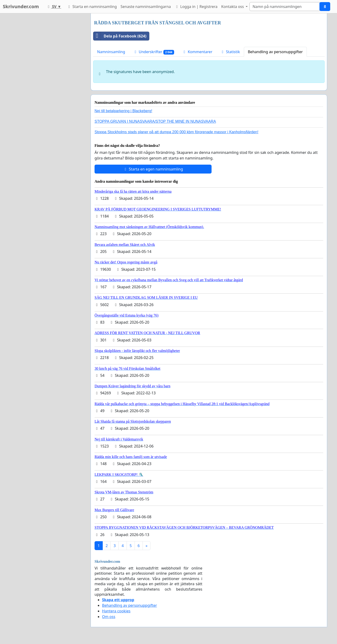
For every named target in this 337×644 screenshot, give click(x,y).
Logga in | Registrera (196, 7)
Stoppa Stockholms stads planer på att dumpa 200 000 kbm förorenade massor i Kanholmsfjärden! (176, 132)
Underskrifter (154, 52)
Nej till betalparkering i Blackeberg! (123, 111)
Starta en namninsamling (92, 7)
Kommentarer (197, 52)
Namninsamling (111, 52)
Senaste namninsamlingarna (146, 7)
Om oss (109, 617)
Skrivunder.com (21, 6)
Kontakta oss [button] (233, 7)
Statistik (230, 52)
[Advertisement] (45, 84)
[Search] (285, 7)
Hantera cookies (116, 611)
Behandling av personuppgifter (275, 52)
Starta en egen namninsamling (153, 169)
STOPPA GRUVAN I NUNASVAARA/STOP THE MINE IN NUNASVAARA (155, 121)
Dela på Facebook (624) (120, 36)
